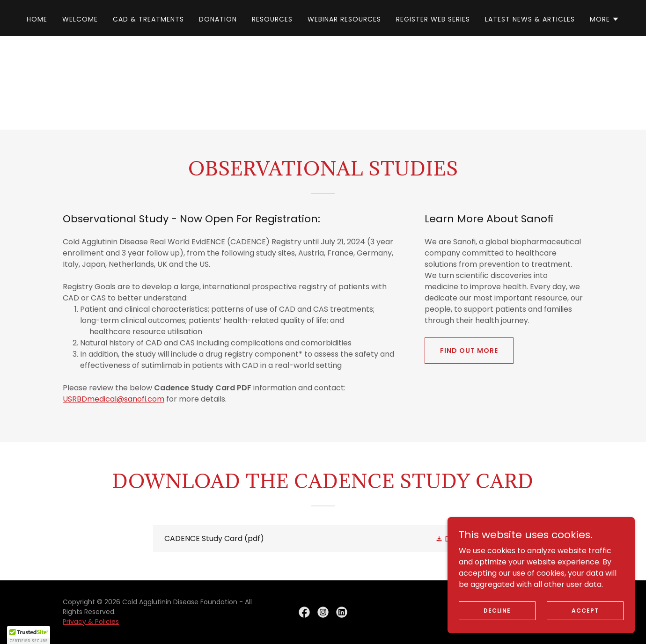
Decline (497, 610)
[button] (605, 19)
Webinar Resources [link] (344, 19)
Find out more (469, 351)
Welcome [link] (80, 19)
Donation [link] (218, 19)
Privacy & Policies (91, 622)
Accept (585, 610)
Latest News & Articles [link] (530, 19)
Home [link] (37, 19)
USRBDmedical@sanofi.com (114, 399)
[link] (323, 539)
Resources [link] (272, 19)
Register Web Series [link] (433, 19)
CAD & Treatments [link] (148, 19)
